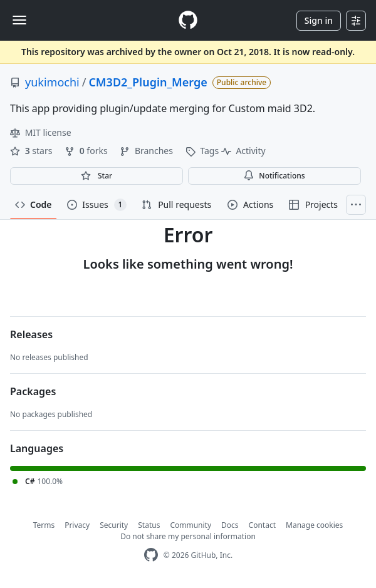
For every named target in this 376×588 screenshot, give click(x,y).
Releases (31, 334)
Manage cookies (314, 525)
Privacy (77, 525)
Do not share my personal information (188, 536)
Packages (33, 391)
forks (87, 151)
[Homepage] (188, 20)
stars (32, 151)
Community (191, 525)
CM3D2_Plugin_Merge (148, 82)
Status (149, 525)
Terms (44, 525)
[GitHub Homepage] (151, 555)
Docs (230, 525)
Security (114, 525)
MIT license (41, 132)
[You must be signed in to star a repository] (97, 176)
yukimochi (52, 82)
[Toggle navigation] (19, 20)
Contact (262, 525)
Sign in (319, 20)
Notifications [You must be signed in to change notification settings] (274, 176)
